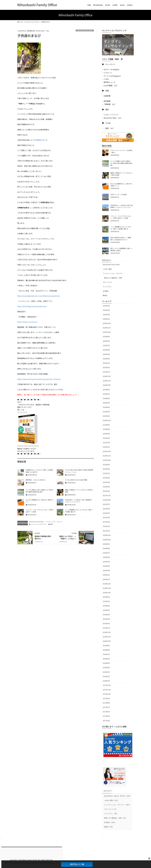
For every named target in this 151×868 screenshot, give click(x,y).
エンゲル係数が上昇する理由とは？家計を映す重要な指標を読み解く (40, 491)
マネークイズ (107, 282)
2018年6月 (106, 659)
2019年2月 (106, 624)
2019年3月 (106, 619)
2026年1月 (106, 319)
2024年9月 (106, 390)
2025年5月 (106, 354)
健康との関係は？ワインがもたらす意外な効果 (79, 491)
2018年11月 (107, 637)
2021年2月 (106, 526)
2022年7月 (106, 473)
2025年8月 (106, 341)
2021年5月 (106, 513)
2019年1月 (106, 628)
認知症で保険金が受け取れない (43, 537)
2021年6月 (106, 509)
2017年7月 (106, 707)
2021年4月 (106, 518)
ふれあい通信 (107, 269)
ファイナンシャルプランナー (39, 524)
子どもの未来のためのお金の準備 (76, 480)
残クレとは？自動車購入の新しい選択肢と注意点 (121, 249)
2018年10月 (107, 641)
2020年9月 (106, 544)
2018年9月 (106, 646)
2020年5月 (106, 562)
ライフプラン (107, 287)
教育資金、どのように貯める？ (36, 480)
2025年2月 (106, 367)
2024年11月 (107, 381)
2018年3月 (106, 672)
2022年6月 (106, 478)
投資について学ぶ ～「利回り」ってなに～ (68, 537)
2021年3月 (106, 522)
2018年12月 (107, 632)
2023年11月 (107, 420)
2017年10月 (107, 694)
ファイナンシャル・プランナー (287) (117, 805)
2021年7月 (106, 504)
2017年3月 (106, 721)
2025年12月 (107, 323)
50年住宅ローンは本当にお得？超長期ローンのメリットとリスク (79, 501)
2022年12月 (107, 451)
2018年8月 (106, 650)
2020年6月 (106, 557)
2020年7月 (106, 553)
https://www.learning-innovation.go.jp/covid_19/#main (39, 379)
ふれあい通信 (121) (111, 800)
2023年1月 (106, 447)
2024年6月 (106, 398)
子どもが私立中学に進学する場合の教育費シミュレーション (79, 471)
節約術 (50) (109, 827)
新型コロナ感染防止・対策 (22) (115, 818)
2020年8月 (106, 548)
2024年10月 (107, 385)
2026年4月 (106, 306)
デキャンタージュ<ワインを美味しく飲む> (122, 151)
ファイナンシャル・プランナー (54, 522)
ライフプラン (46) (111, 814)
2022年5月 (106, 482)
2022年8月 (106, 469)
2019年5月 (106, 610)
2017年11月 (107, 690)
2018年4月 (106, 668)
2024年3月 (106, 412)
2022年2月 (106, 491)
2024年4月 (106, 407)
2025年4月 (106, 359)
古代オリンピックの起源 (118, 194)
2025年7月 (106, 345)
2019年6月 (106, 606)
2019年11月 (107, 588)
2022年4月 (106, 487)
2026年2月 (106, 315)
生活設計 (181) (110, 822)
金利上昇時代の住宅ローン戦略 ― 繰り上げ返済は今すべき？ (122, 239)
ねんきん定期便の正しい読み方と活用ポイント (40, 501)
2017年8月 (106, 703)
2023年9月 (106, 425)
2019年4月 (106, 615)
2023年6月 (106, 434)
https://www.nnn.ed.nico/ (27, 322)
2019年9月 (106, 597)
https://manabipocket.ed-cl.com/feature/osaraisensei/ (38, 296)
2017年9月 (106, 698)
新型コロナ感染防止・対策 (113, 278)
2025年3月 (106, 363)
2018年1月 (106, 681)
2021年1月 (106, 531)
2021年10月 (107, 500)
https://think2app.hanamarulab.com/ (32, 306)
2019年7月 (106, 601)
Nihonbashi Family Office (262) (117, 796)
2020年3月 (106, 570)
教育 (51, 524)
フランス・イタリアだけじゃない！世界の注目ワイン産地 (40, 511)
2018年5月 (106, 663)
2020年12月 (107, 535)
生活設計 (106, 291)
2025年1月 (106, 372)
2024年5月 (106, 403)
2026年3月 (106, 310)
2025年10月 (107, 332)
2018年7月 (106, 654)
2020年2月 (106, 575)
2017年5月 (106, 712)
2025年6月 (106, 350)
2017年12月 (107, 685)
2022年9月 (106, 465)
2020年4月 (106, 566)
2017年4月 (106, 716)
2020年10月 (107, 540)
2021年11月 (107, 495)
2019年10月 (107, 593)
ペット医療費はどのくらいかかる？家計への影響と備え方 (79, 511)
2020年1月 (106, 579)
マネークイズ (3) (110, 809)
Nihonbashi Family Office (85, 31)
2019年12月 (107, 584)
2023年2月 (106, 443)
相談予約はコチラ (77, 864)
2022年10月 (107, 460)
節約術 (105, 295)
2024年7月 (106, 394)
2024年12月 (107, 376)
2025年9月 (106, 337)
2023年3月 (106, 438)
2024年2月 (106, 416)
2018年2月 (106, 676)
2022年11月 (107, 456)
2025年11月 (107, 328)
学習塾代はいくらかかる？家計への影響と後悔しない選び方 (40, 471)
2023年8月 (106, 429)
